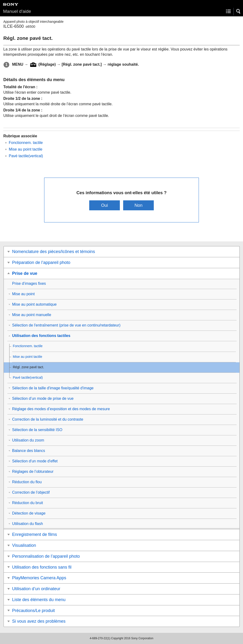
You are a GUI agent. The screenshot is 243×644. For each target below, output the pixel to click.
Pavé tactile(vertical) (26, 156)
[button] (238, 11)
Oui (105, 205)
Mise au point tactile (26, 149)
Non (139, 205)
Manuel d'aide (17, 11)
